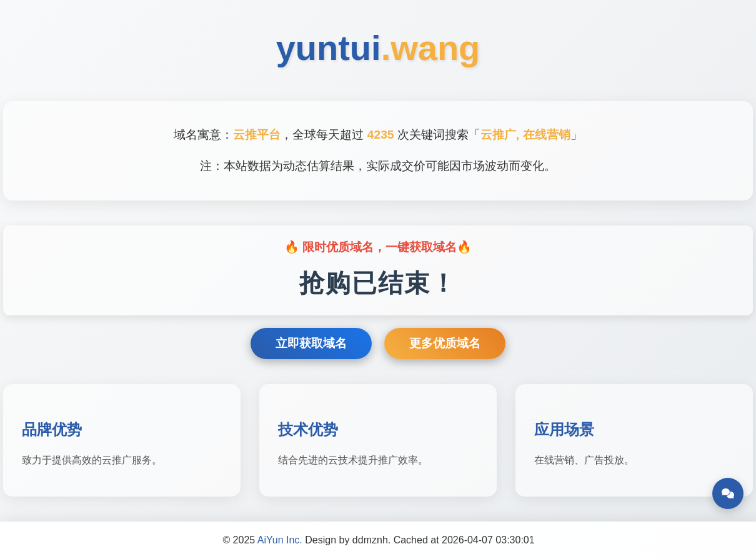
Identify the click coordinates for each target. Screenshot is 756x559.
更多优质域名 (445, 343)
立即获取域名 (311, 343)
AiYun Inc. (280, 540)
